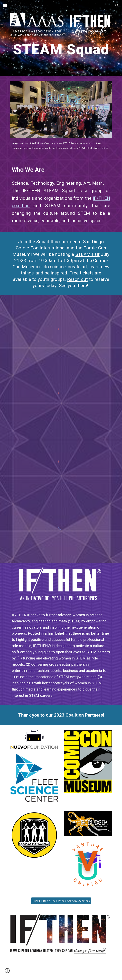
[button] (5, 6)
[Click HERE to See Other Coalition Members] (61, 901)
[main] (61, 51)
